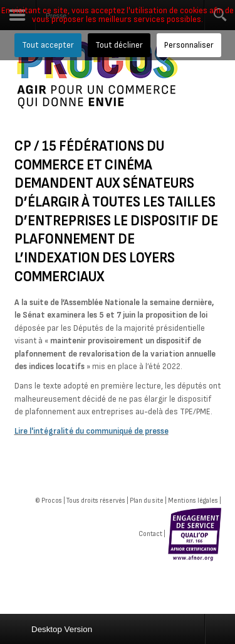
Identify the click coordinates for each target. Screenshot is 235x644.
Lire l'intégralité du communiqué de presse (91, 431)
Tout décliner (119, 45)
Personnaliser (189, 45)
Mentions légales (193, 501)
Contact (150, 534)
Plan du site (147, 501)
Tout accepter (48, 45)
